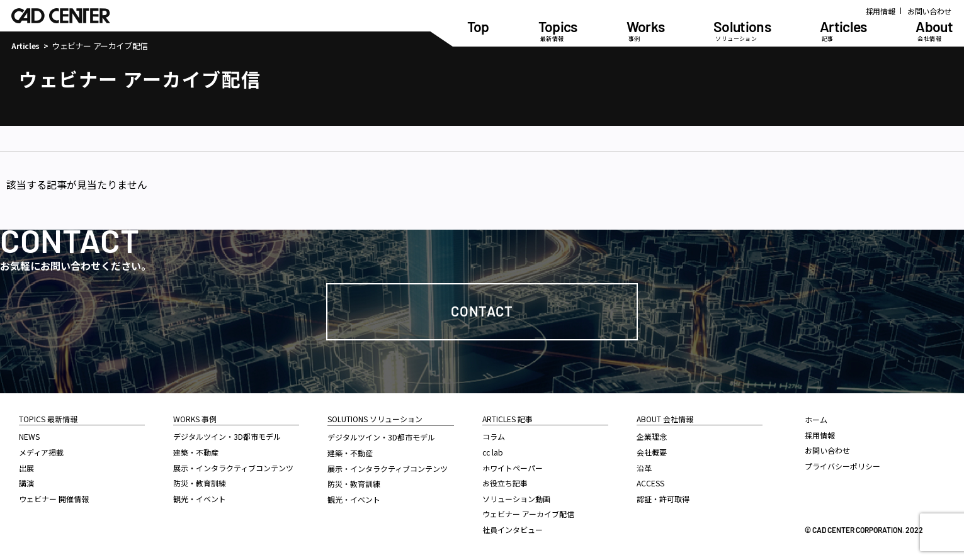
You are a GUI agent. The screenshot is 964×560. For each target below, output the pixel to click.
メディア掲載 (41, 452)
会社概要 (652, 452)
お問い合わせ (929, 11)
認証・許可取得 (663, 499)
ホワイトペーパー (513, 468)
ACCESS (650, 483)
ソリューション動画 (516, 499)
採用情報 (881, 11)
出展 (26, 468)
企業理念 (652, 436)
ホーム (816, 419)
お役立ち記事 (505, 483)
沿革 (644, 468)
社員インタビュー (513, 529)
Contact (482, 311)
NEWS (29, 436)
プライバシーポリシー (842, 466)
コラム (494, 436)
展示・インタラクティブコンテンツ (233, 468)
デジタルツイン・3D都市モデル (227, 436)
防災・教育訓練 (200, 483)
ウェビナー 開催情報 (54, 499)
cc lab (493, 452)
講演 (26, 483)
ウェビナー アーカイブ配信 (528, 514)
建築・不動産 (196, 452)
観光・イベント (200, 499)
